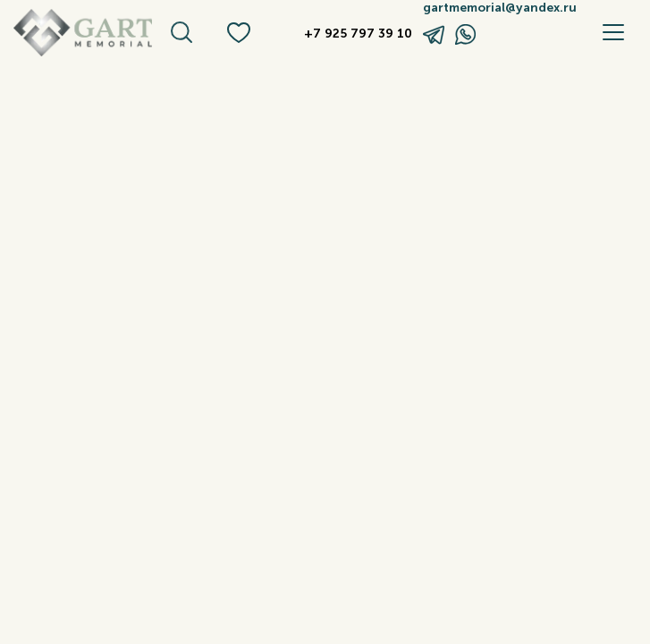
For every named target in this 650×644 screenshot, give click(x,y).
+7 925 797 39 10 (358, 34)
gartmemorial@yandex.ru (495, 8)
